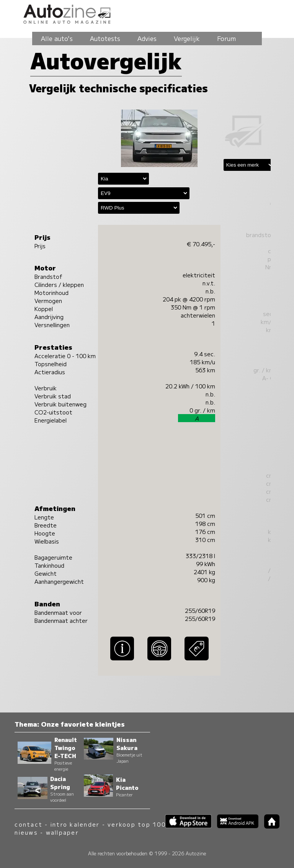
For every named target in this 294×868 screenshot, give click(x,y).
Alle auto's (57, 38)
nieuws (26, 832)
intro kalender (75, 824)
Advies (147, 38)
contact (29, 824)
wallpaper (62, 832)
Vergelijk (187, 38)
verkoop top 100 (137, 824)
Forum (226, 38)
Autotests (105, 38)
